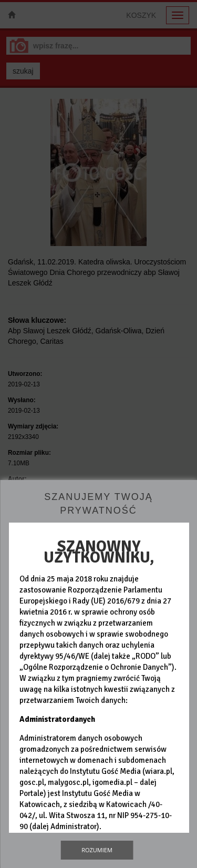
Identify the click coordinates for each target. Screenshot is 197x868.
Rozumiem (97, 850)
